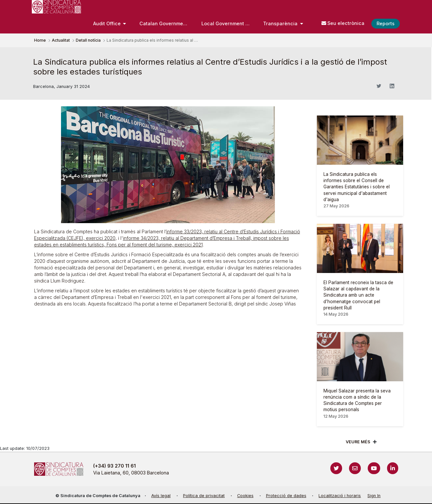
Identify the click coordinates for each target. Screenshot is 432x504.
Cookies (245, 496)
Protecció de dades (286, 496)
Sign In (374, 496)
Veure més (358, 442)
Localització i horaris (340, 496)
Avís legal (161, 496)
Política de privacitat (204, 496)
